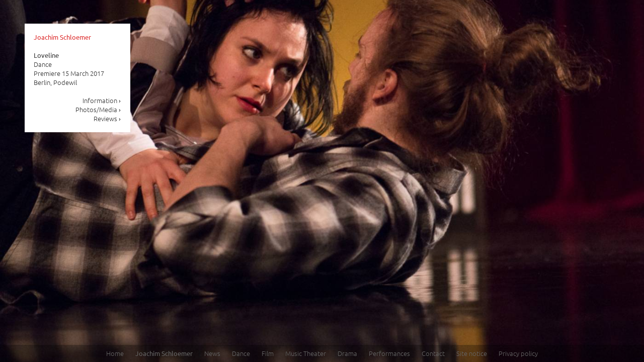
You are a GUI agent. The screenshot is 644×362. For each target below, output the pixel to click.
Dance (241, 353)
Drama (347, 353)
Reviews (107, 118)
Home (115, 353)
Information (102, 100)
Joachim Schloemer (62, 37)
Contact (433, 353)
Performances (389, 353)
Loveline (46, 55)
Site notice (472, 353)
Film (268, 353)
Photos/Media (98, 109)
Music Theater (306, 353)
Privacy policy (518, 353)
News (212, 353)
